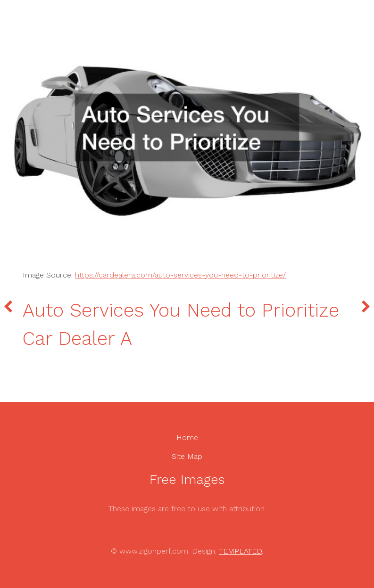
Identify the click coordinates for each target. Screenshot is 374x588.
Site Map (187, 456)
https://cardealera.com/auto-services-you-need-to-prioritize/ (180, 275)
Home (187, 437)
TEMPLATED (240, 551)
